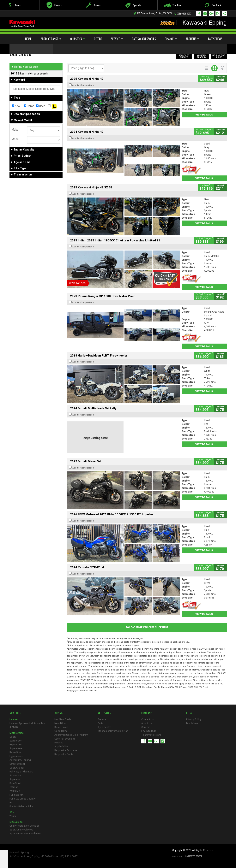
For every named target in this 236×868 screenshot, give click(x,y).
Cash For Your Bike (65, 739)
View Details (204, 115)
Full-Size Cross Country (22, 799)
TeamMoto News (151, 735)
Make (15, 130)
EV (11, 803)
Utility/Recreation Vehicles (24, 826)
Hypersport (16, 744)
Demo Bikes (61, 727)
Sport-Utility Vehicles (21, 830)
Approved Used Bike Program (71, 735)
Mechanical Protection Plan (113, 731)
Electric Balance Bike (21, 806)
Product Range (51, 39)
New (16, 106)
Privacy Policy (194, 719)
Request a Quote (64, 754)
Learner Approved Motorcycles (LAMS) (27, 725)
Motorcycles (17, 733)
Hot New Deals (63, 719)
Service (117, 39)
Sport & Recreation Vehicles (25, 833)
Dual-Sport (15, 783)
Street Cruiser (17, 764)
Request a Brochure (66, 750)
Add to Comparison (83, 85)
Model (15, 139)
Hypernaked (16, 756)
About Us (192, 39)
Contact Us (148, 719)
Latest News (215, 39)
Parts (101, 723)
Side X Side (16, 822)
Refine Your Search (25, 67)
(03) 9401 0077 (184, 14)
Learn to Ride (149, 731)
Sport (13, 737)
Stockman (15, 775)
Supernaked (16, 748)
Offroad (14, 787)
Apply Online (61, 746)
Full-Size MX (16, 795)
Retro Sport (16, 752)
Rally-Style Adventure (21, 772)
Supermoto (16, 779)
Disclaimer (192, 723)
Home (28, 39)
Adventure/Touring (20, 760)
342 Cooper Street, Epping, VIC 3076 (153, 13)
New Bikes (61, 723)
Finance (171, 39)
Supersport (16, 741)
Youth (13, 816)
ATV (12, 812)
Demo (29, 106)
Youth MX (15, 791)
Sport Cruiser (17, 768)
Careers (146, 727)
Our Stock (78, 39)
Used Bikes (61, 731)
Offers (98, 39)
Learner (14, 719)
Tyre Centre (104, 727)
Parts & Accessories (144, 39)
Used (41, 106)
